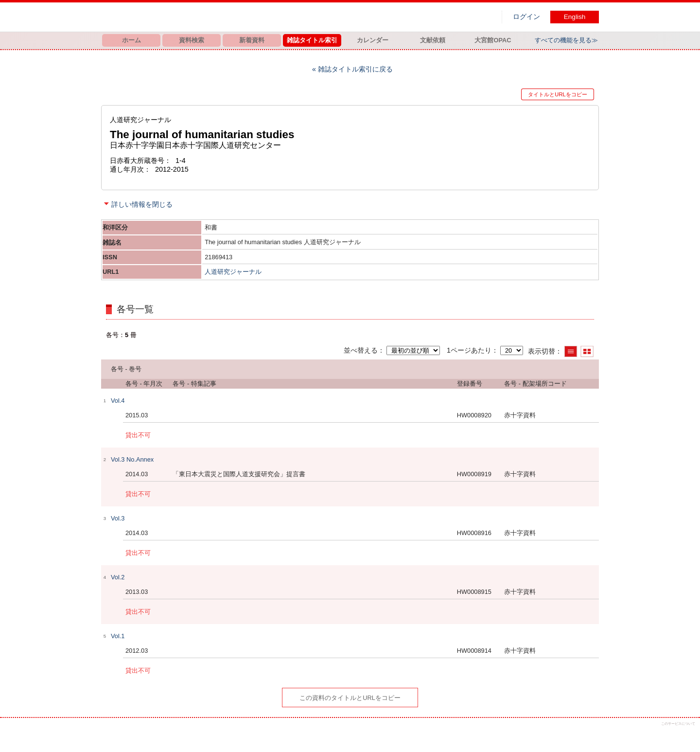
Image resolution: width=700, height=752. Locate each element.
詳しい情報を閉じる (142, 204)
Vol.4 (118, 401)
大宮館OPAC (493, 40)
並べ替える (361, 350)
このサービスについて (678, 724)
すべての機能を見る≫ (566, 40)
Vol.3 (118, 518)
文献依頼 (433, 40)
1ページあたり (469, 350)
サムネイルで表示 (587, 351)
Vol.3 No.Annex (132, 459)
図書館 (203, 17)
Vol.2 (118, 577)
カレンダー (373, 40)
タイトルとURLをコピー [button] (557, 94)
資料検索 (192, 40)
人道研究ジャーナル (233, 272)
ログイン (526, 17)
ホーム (131, 40)
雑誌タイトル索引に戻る (355, 69)
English (575, 17)
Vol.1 (118, 636)
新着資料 (252, 40)
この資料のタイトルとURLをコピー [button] (350, 698)
